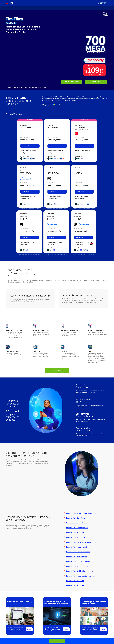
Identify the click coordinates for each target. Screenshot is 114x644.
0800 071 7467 (50, 100)
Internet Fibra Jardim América (77, 547)
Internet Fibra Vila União (75, 533)
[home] (9, 3)
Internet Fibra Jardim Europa (77, 523)
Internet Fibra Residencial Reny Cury (80, 571)
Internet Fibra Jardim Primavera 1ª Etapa (81, 542)
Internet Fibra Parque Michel (77, 557)
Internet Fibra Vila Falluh (75, 581)
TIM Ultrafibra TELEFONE (30, 8)
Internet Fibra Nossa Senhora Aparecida (81, 513)
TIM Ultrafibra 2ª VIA (55, 8)
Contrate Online (57, 641)
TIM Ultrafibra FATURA (43, 8)
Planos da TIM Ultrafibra (68, 8)
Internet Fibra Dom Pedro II (76, 518)
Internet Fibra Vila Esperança (77, 566)
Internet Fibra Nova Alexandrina (78, 552)
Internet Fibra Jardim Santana (77, 528)
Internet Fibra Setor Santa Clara (78, 537)
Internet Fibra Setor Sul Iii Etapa (78, 561)
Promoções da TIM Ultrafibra (83, 8)
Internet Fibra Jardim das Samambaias (80, 576)
